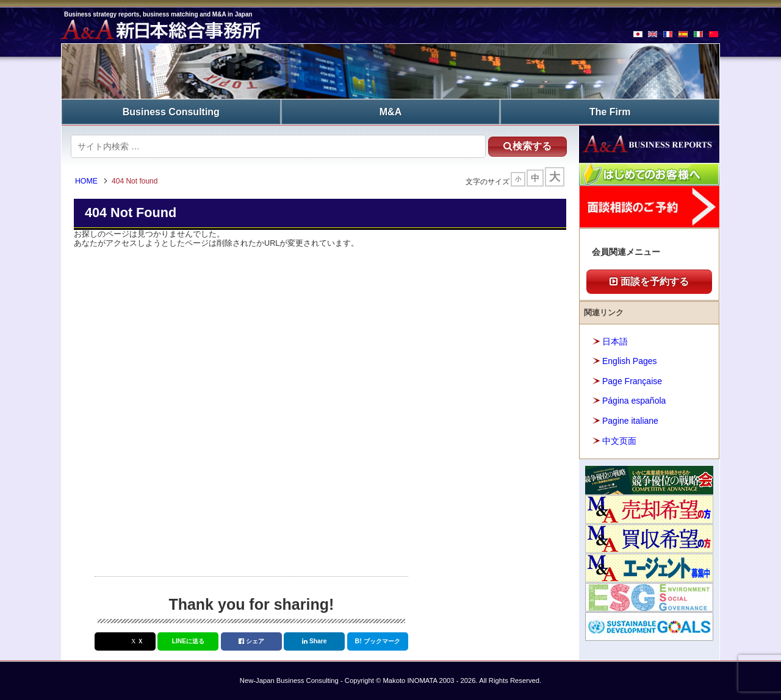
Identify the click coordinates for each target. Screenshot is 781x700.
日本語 (615, 341)
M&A (390, 111)
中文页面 (619, 440)
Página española (634, 401)
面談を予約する (649, 281)
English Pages (630, 361)
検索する (524, 145)
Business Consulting (171, 111)
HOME (88, 182)
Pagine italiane (630, 420)
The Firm (610, 111)
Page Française (632, 380)
